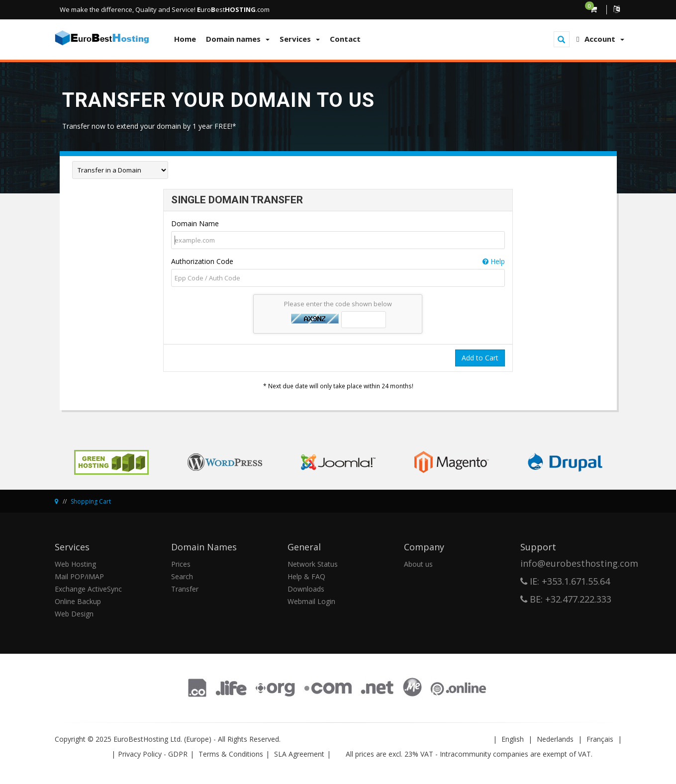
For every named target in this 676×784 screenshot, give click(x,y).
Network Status (313, 564)
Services (300, 39)
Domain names (238, 39)
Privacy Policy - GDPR (153, 754)
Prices (181, 564)
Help (494, 261)
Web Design (74, 614)
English (513, 739)
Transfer (185, 589)
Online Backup (78, 601)
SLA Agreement (299, 754)
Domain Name (195, 223)
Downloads (306, 589)
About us (418, 564)
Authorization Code (338, 261)
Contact (345, 39)
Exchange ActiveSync (88, 589)
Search (182, 576)
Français (600, 739)
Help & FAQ (306, 576)
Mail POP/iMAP (79, 576)
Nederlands (555, 739)
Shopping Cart (91, 501)
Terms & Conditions (231, 754)
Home (185, 39)
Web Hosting (75, 564)
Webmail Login (311, 601)
